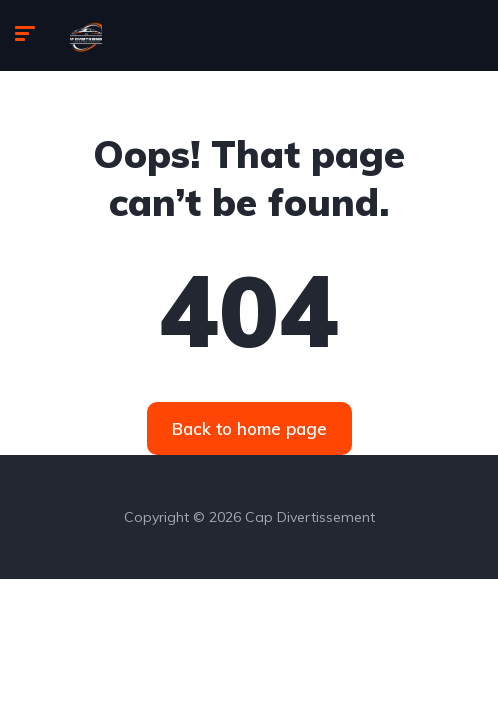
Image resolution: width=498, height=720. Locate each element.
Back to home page (249, 428)
